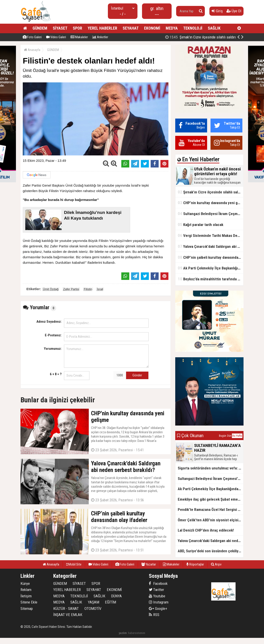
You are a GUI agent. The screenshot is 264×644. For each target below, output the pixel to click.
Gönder (137, 375)
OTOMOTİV (93, 609)
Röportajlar (195, 564)
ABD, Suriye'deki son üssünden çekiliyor (210, 551)
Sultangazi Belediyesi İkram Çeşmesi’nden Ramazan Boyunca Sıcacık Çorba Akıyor (211, 214)
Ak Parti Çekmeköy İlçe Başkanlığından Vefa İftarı (211, 268)
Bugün (223, 436)
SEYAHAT (131, 28)
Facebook (158, 583)
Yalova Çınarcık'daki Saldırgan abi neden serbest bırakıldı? (211, 246)
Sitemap (27, 609)
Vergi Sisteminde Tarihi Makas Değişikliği (211, 235)
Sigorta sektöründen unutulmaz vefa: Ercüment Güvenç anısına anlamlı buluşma (211, 468)
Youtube (157, 596)
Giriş (217, 11)
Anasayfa (32, 50)
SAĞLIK (214, 28)
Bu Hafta (237, 436)
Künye (25, 583)
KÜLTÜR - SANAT (66, 609)
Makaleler (79, 37)
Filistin (88, 289)
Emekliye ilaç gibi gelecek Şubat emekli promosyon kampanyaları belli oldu (211, 499)
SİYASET (60, 28)
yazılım (123, 633)
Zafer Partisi (71, 289)
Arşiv (216, 564)
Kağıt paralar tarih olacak (201, 224)
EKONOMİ (152, 28)
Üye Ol (234, 11)
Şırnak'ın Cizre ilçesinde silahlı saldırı (201, 37)
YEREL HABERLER (102, 28)
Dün (229, 436)
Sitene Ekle (29, 602)
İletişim (26, 596)
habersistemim (137, 633)
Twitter (156, 590)
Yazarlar (149, 564)
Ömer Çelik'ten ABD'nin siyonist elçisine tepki (211, 520)
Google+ (158, 609)
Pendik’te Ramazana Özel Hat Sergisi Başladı (211, 510)
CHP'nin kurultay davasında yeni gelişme (211, 203)
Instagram (159, 602)
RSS (154, 615)
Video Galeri (56, 37)
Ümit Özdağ (51, 289)
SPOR (77, 28)
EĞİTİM (110, 602)
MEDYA (172, 28)
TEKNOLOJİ (193, 28)
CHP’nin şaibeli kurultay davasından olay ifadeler (211, 257)
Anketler (100, 37)
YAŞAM (94, 602)
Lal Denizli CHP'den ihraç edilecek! (206, 530)
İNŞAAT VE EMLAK (68, 615)
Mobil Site (74, 564)
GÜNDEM (40, 28)
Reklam (26, 590)
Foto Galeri (32, 37)
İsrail (100, 289)
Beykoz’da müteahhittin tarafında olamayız (211, 279)
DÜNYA (116, 596)
